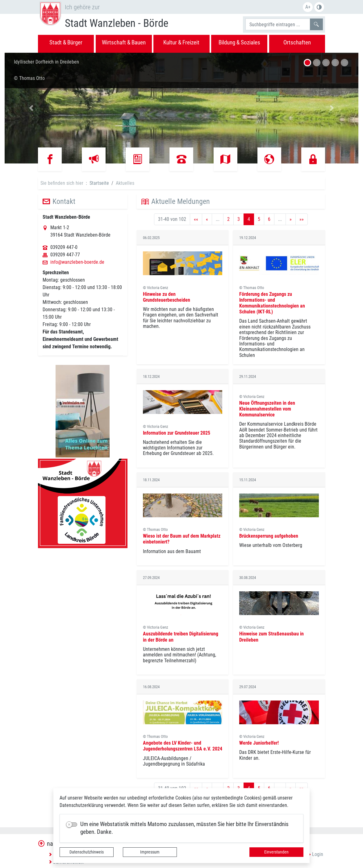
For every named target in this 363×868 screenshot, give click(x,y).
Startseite (99, 183)
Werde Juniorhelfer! (259, 743)
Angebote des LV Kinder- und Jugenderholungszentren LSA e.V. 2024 (183, 746)
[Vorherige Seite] (207, 219)
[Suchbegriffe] (278, 24)
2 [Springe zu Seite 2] (228, 219)
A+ (308, 7)
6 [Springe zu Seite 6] (269, 219)
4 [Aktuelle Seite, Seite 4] (249, 219)
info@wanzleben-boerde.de (77, 262)
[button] (31, 108)
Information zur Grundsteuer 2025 (177, 433)
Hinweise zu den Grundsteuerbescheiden (167, 297)
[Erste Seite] (196, 219)
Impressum (150, 852)
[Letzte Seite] (302, 219)
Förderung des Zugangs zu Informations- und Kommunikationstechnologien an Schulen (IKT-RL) (272, 303)
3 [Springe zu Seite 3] (239, 219)
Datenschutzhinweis (87, 852)
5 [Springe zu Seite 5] (259, 219)
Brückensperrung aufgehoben (269, 536)
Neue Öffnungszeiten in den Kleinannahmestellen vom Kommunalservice (267, 409)
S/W (319, 7)
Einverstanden (276, 852)
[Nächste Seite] (291, 219)
